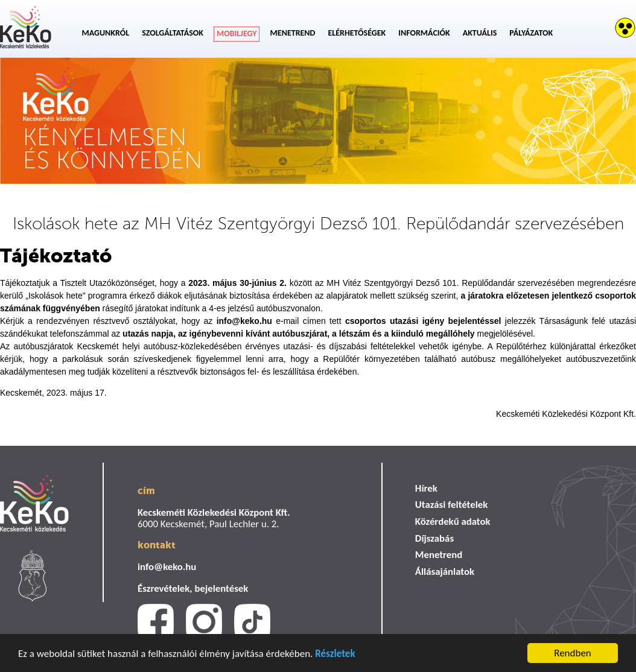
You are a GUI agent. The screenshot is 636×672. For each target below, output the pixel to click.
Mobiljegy (237, 33)
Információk (424, 33)
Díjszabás (434, 538)
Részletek (335, 654)
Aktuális (480, 33)
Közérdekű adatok (453, 521)
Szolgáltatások (173, 33)
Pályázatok (531, 33)
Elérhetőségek (357, 33)
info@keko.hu (167, 567)
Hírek (426, 488)
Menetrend (293, 33)
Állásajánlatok (445, 572)
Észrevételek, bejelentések (193, 588)
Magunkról (106, 33)
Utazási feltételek (451, 505)
